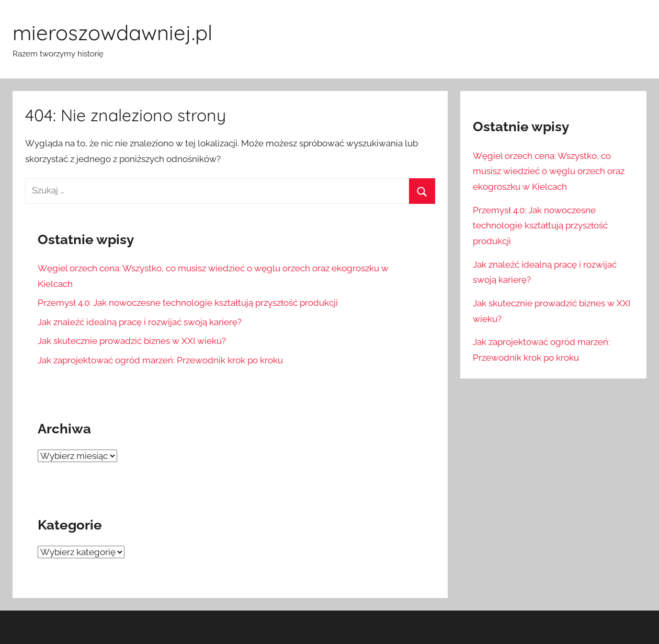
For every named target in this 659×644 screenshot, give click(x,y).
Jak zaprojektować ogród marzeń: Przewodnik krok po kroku (160, 360)
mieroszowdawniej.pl (112, 32)
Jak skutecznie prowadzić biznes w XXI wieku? (132, 341)
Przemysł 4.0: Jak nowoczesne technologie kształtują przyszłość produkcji (188, 303)
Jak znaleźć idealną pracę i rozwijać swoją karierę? (140, 322)
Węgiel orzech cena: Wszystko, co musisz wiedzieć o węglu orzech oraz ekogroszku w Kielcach (549, 171)
